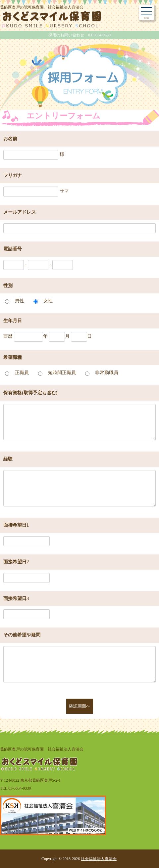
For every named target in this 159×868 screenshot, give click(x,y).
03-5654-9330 (20, 788)
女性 (48, 301)
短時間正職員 (62, 372)
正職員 (22, 372)
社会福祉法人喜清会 (99, 859)
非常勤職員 (107, 372)
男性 (20, 301)
